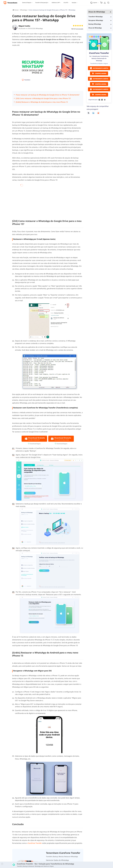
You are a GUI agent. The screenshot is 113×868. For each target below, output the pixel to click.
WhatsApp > (24, 10)
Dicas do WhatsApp (95, 28)
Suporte (94, 3)
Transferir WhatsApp (96, 17)
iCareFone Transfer (35, 843)
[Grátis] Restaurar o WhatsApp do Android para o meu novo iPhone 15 (42, 102)
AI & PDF (66, 3)
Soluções (74, 3)
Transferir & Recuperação (41, 3)
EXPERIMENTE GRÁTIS (99, 68)
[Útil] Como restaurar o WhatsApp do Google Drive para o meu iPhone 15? (43, 98)
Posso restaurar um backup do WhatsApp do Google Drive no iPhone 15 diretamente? (48, 95)
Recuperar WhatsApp (96, 20)
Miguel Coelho (24, 26)
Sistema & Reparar (27, 3)
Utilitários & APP (56, 3)
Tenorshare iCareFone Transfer (63, 853)
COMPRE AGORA (99, 73)
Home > (17, 10)
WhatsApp (39, 28)
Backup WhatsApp (95, 24)
